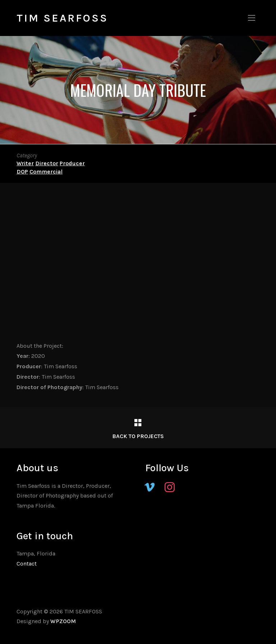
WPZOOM (63, 621)
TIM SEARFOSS (62, 18)
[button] (252, 18)
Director (47, 163)
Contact (27, 564)
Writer (25, 163)
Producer (72, 163)
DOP (22, 172)
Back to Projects (138, 436)
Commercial (46, 172)
